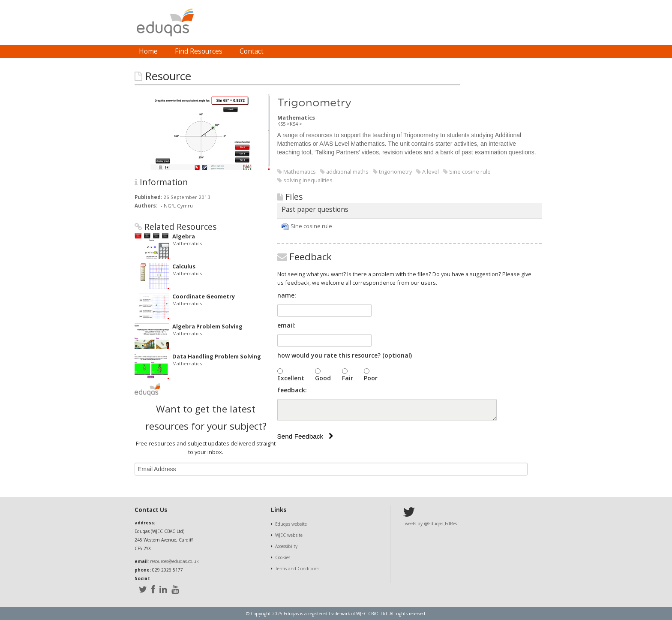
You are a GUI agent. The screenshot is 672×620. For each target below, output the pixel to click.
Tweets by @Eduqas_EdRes (430, 524)
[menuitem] (148, 51)
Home (148, 51)
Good (323, 378)
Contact (252, 51)
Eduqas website (291, 524)
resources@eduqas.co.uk (174, 561)
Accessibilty (286, 546)
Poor (371, 378)
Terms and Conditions (297, 569)
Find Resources (199, 51)
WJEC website (289, 535)
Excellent (291, 378)
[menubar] (201, 51)
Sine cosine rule (311, 226)
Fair (348, 378)
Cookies (283, 557)
